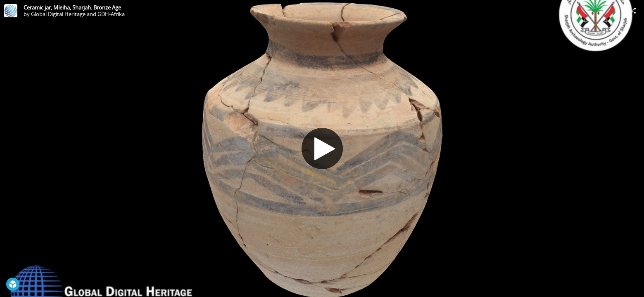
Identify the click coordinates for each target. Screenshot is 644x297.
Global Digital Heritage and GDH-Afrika (78, 14)
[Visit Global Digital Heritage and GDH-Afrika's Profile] (11, 11)
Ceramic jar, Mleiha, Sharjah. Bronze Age (72, 7)
